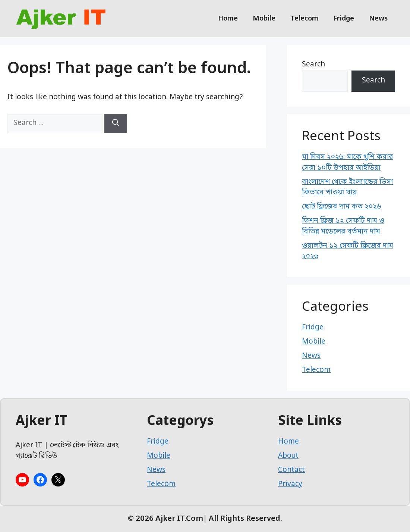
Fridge (344, 19)
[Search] (116, 123)
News (378, 19)
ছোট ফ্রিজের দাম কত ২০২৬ (341, 207)
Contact (291, 470)
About (288, 456)
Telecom (304, 19)
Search (313, 65)
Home (228, 19)
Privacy (290, 484)
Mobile (264, 19)
